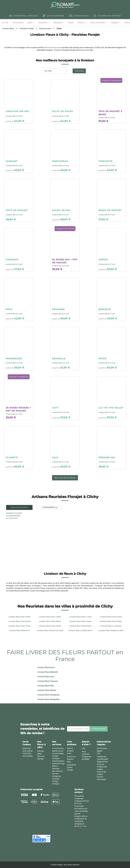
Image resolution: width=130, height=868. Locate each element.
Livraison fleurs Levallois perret (80, 630)
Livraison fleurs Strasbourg (48, 695)
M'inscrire (99, 729)
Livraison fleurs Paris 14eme (50, 617)
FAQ (84, 748)
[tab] (6, 23)
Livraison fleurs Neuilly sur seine (111, 630)
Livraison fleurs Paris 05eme (80, 626)
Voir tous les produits (65, 478)
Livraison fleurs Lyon (46, 677)
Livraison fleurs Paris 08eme (50, 621)
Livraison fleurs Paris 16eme (80, 621)
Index (69, 753)
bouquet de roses (53, 47)
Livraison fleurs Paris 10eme (50, 626)
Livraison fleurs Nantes (47, 690)
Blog (69, 762)
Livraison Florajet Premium (56, 781)
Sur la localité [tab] (19, 507)
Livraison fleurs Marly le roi (19, 630)
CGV (99, 753)
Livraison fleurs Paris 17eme (80, 617)
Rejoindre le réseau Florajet (72, 767)
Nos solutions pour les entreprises (58, 774)
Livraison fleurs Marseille (48, 672)
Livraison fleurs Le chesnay (111, 626)
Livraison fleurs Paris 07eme (111, 617)
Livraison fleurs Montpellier (48, 699)
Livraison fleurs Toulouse (48, 681)
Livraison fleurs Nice (46, 686)
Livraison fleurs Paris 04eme (111, 621)
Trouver (79, 71)
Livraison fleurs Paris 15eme (19, 617)
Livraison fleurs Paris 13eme (19, 626)
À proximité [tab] (50, 507)
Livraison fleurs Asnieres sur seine (50, 630)
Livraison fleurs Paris (46, 667)
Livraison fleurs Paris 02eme (19, 621)
